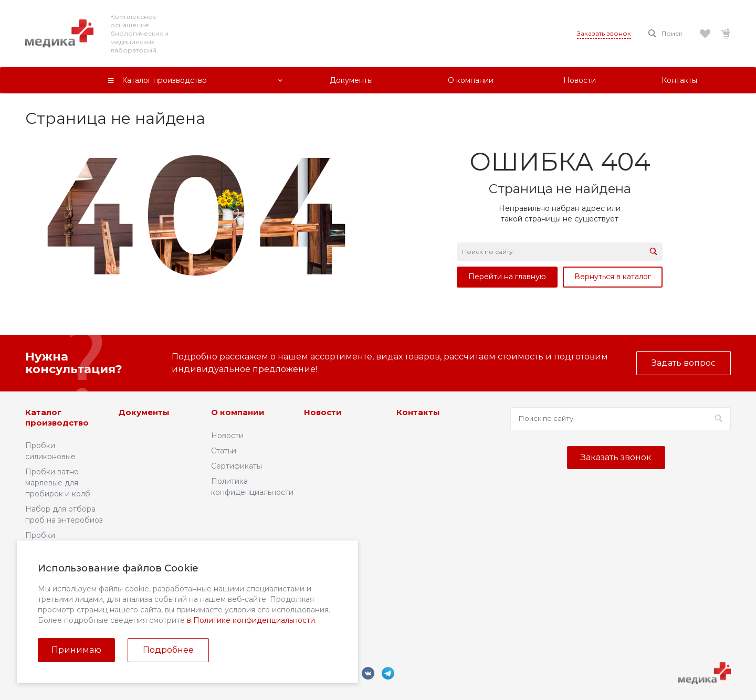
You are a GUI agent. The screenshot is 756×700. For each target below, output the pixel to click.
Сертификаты (237, 466)
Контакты (418, 412)
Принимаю (76, 650)
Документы (144, 412)
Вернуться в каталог (613, 277)
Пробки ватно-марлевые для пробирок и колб (58, 483)
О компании (238, 412)
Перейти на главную (507, 277)
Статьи (224, 451)
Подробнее (168, 650)
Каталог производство (57, 417)
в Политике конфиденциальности (251, 620)
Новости (227, 436)
